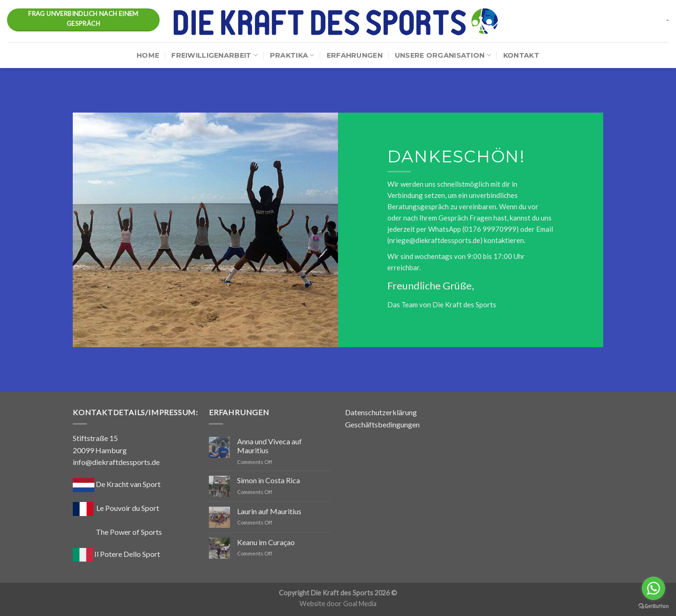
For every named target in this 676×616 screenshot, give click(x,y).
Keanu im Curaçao (266, 542)
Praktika (292, 55)
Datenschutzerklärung (381, 412)
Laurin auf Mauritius (269, 511)
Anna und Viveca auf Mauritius (269, 446)
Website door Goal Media (338, 604)
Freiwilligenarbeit (215, 55)
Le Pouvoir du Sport (128, 508)
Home (148, 55)
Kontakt (521, 55)
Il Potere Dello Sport (116, 554)
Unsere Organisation (443, 55)
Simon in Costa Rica (269, 480)
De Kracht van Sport (117, 484)
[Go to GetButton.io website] (653, 606)
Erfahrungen (355, 55)
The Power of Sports (117, 532)
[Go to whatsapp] (653, 588)
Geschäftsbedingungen (382, 424)
